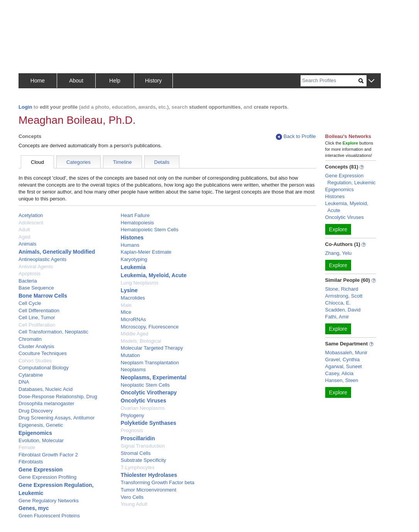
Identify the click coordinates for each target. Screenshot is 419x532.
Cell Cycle (30, 303)
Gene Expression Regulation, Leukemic (351, 179)
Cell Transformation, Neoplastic (53, 332)
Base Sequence (36, 288)
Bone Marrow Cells (43, 296)
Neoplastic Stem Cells (145, 385)
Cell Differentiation (39, 311)
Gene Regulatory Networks (49, 501)
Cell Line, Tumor (37, 317)
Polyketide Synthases (149, 423)
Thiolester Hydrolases (149, 475)
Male (126, 305)
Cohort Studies (35, 361)
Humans (130, 245)
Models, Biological (141, 341)
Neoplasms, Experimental (154, 377)
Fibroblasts (31, 462)
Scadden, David (343, 310)
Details (162, 162)
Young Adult (134, 504)
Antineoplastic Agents (42, 259)
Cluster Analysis (36, 346)
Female (27, 447)
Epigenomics (35, 433)
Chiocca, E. (338, 303)
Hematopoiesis (137, 223)
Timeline (122, 162)
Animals (27, 244)
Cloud (37, 162)
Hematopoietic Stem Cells (150, 230)
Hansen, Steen (342, 380)
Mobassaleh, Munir (346, 353)
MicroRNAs (133, 319)
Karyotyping (134, 259)
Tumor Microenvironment (149, 490)
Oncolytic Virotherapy (149, 392)
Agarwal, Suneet (344, 366)
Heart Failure (135, 215)
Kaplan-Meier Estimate (146, 252)
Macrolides (133, 298)
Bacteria (28, 281)
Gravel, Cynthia (343, 359)
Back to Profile (296, 137)
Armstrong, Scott (344, 296)
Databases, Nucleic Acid (46, 389)
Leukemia (133, 267)
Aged (24, 237)
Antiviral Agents (36, 267)
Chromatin (30, 339)
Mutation (130, 355)
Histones (132, 237)
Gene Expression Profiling (47, 477)
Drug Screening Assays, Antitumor (57, 418)
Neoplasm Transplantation (150, 363)
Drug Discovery (36, 411)
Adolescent (31, 223)
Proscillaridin (138, 438)
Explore (338, 229)
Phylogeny (133, 415)
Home (38, 81)
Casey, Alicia (339, 373)
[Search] (329, 81)
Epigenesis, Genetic (41, 425)
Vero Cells (132, 497)
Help (115, 81)
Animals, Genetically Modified (57, 252)
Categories (79, 162)
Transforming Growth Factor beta (158, 482)
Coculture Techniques (43, 353)
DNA (24, 382)
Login (25, 107)
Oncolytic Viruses (144, 401)
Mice (126, 312)
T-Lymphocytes (138, 467)
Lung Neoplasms (140, 283)
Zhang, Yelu (339, 253)
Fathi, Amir (337, 317)
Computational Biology (44, 368)
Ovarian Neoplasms (143, 408)
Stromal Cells (136, 453)
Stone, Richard (342, 289)
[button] (371, 81)
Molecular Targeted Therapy (152, 348)
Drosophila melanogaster (46, 403)
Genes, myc (34, 508)
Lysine (129, 290)
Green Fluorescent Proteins (49, 516)
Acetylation (31, 215)
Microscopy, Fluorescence (150, 327)
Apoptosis (30, 274)
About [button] (76, 81)
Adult (24, 230)
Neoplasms (133, 370)
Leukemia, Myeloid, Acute (154, 275)
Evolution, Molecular (41, 440)
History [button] (154, 81)
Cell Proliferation (37, 325)
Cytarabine (31, 375)
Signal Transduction (143, 446)
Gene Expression (41, 470)
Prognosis (132, 430)
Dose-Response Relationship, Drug (58, 396)
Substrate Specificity (144, 460)
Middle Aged (135, 334)
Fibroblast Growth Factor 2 (48, 455)
